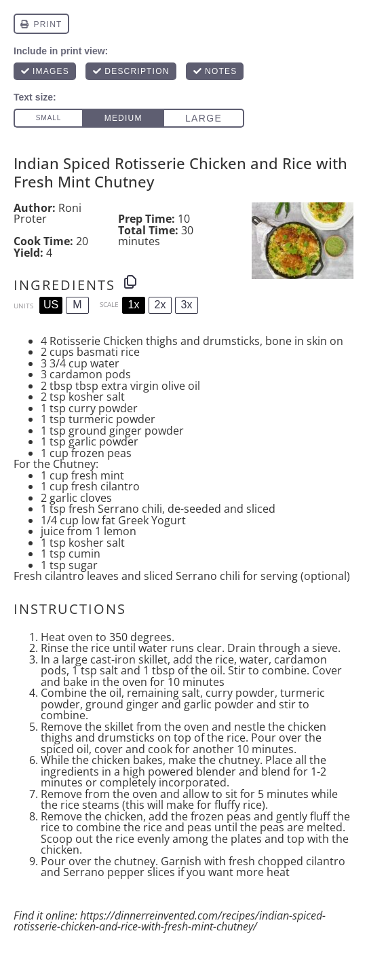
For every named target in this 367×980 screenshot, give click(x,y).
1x (134, 305)
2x (160, 305)
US (51, 305)
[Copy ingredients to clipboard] (130, 282)
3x (187, 305)
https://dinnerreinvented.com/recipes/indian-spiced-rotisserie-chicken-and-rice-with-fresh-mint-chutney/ (170, 921)
